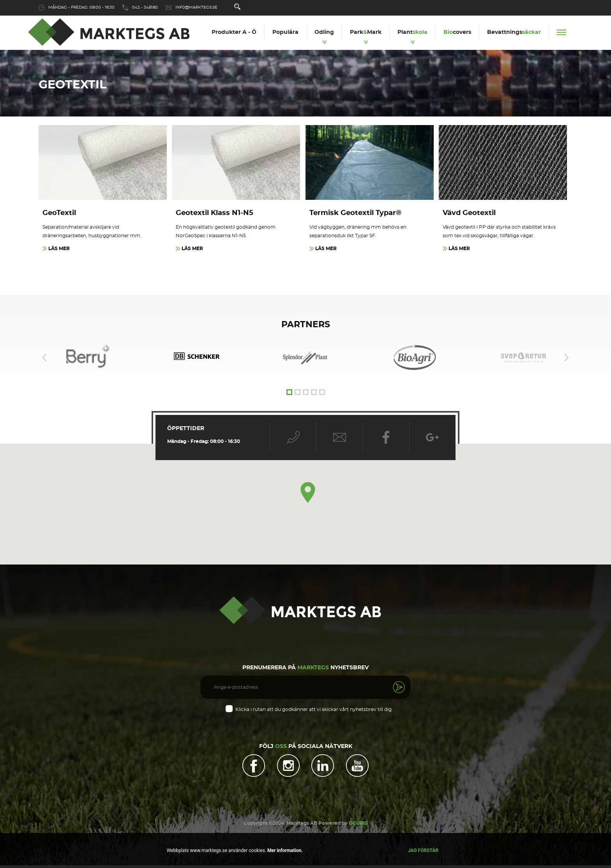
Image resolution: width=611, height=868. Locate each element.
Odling (324, 32)
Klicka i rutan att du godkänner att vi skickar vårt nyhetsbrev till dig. (314, 710)
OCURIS (358, 826)
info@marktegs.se (196, 7)
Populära (285, 32)
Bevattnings (514, 32)
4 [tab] (314, 393)
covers (457, 32)
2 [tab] (298, 393)
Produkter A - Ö (234, 32)
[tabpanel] (305, 358)
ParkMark (366, 32)
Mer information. (284, 850)
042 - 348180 (145, 7)
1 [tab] (289, 393)
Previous (44, 358)
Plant (412, 32)
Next (567, 358)
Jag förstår (423, 850)
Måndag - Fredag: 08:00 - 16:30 (81, 7)
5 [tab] (322, 393)
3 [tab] (306, 393)
